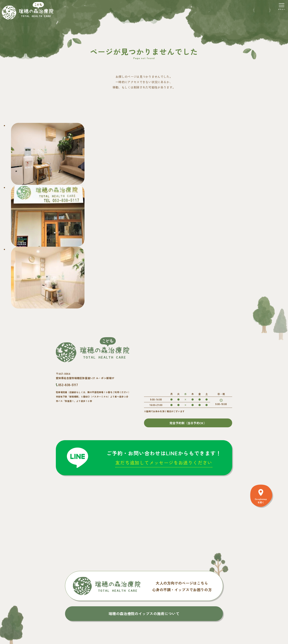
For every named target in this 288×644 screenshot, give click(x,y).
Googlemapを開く (261, 501)
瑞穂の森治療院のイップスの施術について (144, 614)
